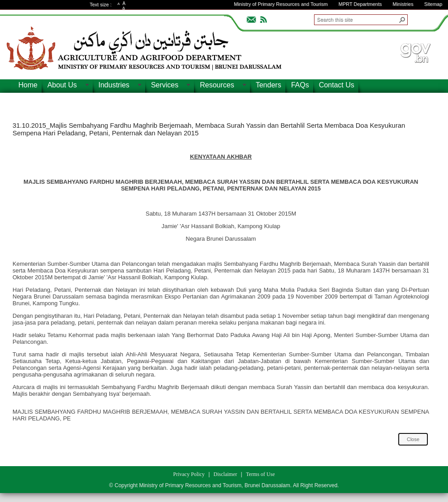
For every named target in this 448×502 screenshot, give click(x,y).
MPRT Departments (360, 4)
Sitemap (433, 4)
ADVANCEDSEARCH (422, 18)
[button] (402, 20)
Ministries (403, 4)
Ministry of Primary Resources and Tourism (281, 4)
